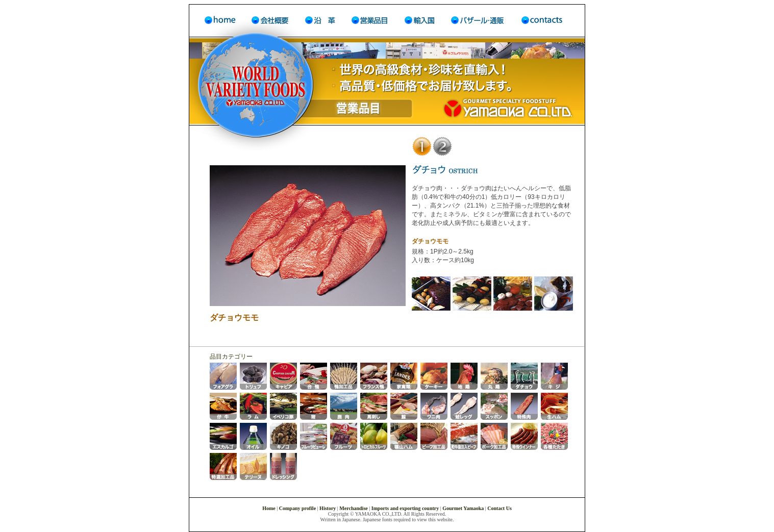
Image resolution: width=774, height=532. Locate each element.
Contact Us (500, 508)
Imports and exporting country (405, 508)
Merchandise (353, 508)
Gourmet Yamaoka (463, 508)
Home (269, 508)
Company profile (297, 508)
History (328, 508)
